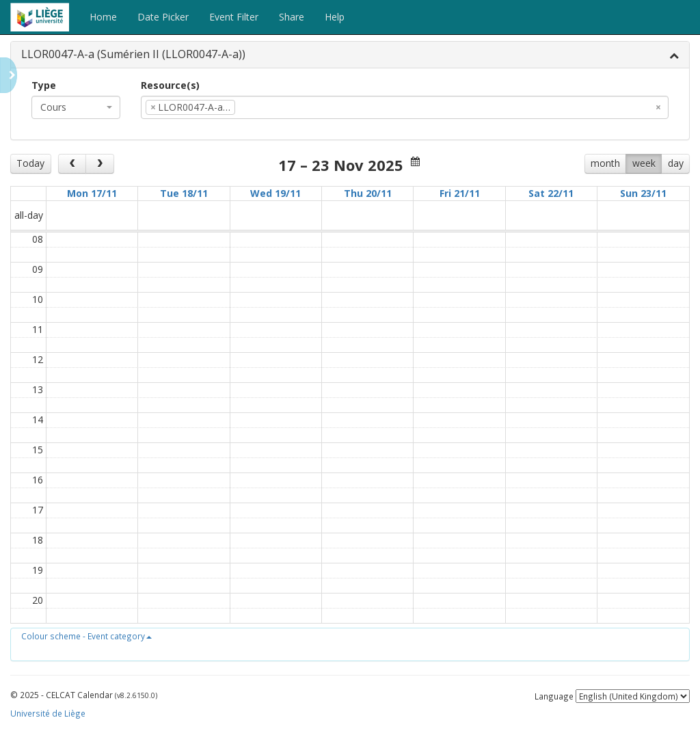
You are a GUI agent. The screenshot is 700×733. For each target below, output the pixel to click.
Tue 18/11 (184, 193)
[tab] (350, 55)
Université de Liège (48, 713)
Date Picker (163, 17)
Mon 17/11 (92, 193)
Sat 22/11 (551, 193)
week (644, 163)
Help (335, 17)
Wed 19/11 (275, 193)
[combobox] (76, 107)
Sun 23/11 (643, 193)
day (676, 163)
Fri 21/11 (460, 193)
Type (44, 85)
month (605, 163)
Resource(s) (170, 85)
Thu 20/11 (368, 193)
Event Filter (234, 17)
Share (292, 17)
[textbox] (259, 107)
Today (30, 163)
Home (103, 17)
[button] (86, 636)
